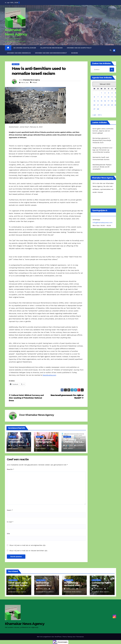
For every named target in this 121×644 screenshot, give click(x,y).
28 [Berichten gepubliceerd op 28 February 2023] (98, 109)
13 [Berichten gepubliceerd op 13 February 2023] (94, 101)
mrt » (100, 115)
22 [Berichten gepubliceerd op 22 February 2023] (101, 105)
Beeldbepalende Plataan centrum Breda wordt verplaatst (102, 167)
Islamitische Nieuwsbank (52, 48)
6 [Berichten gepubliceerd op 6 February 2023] (94, 97)
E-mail (10, 522)
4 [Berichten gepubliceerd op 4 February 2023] (112, 93)
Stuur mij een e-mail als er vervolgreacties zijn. (28, 545)
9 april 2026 (15, 589)
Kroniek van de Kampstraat (79, 48)
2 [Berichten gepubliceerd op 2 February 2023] (105, 93)
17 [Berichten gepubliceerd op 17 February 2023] (108, 101)
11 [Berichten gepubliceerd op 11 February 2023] (112, 97)
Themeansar (80, 637)
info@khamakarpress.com (103, 223)
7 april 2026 (70, 589)
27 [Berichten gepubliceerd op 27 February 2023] (94, 109)
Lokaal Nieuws (13, 580)
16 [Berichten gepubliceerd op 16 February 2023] (105, 101)
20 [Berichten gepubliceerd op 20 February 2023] (94, 105)
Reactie (10, 469)
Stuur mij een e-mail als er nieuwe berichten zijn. (29, 551)
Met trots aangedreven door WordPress (49, 637)
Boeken (75, 53)
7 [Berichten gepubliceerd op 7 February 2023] (98, 97)
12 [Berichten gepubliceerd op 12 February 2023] (116, 97)
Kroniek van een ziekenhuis (19, 53)
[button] (111, 50)
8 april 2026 (43, 589)
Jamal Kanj (16, 64)
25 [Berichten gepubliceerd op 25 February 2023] (112, 105)
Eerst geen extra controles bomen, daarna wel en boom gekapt (103, 131)
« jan (94, 115)
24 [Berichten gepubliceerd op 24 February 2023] (109, 105)
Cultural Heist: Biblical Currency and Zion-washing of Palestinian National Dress (26, 398)
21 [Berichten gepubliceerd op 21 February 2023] (98, 105)
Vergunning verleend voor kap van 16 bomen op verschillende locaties (103, 150)
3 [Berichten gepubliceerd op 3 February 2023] (108, 93)
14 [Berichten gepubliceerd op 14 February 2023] (98, 101)
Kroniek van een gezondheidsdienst (51, 53)
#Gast (35, 82)
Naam (10, 510)
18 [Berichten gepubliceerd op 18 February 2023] (112, 101)
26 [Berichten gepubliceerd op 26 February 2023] (116, 105)
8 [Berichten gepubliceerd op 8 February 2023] (102, 97)
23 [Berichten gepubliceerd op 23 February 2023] (105, 105)
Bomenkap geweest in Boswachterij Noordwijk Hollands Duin (102, 140)
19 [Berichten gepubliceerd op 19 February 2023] (115, 101)
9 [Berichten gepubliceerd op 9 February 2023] (105, 97)
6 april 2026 (98, 589)
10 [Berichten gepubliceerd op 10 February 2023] (109, 97)
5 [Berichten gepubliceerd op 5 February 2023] (116, 93)
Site (8, 534)
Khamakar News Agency (31, 80)
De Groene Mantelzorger (25, 48)
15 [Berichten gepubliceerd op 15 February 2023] (102, 101)
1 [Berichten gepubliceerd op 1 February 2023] (101, 93)
